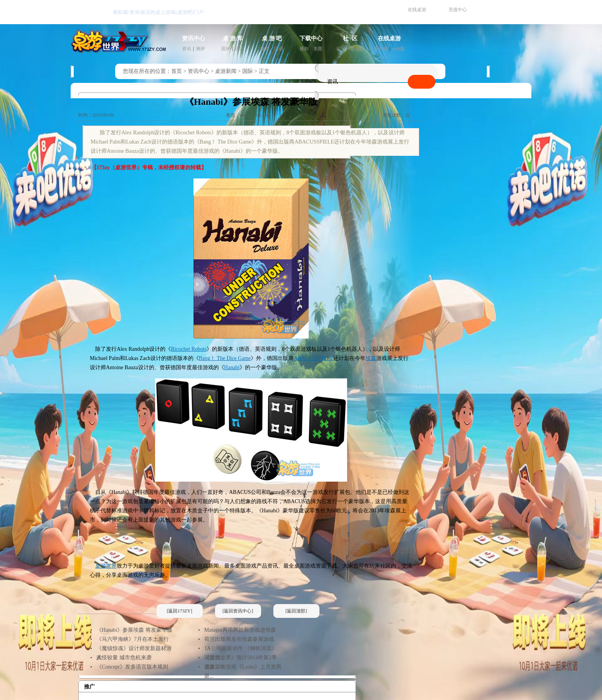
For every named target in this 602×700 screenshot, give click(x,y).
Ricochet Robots (189, 349)
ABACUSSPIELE (313, 358)
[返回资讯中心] (238, 611)
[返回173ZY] (180, 611)
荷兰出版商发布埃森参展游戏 (239, 639)
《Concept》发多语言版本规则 (132, 667)
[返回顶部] (296, 611)
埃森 (371, 358)
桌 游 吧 (272, 38)
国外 (226, 49)
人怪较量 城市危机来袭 (124, 658)
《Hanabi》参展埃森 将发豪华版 (134, 630)
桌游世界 (106, 566)
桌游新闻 (226, 71)
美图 (318, 49)
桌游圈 (357, 49)
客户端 (381, 49)
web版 (399, 49)
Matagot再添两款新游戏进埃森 (240, 630)
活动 (279, 49)
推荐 (265, 49)
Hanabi (232, 367)
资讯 (187, 49)
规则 (304, 49)
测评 (200, 49)
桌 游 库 (233, 38)
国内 (240, 49)
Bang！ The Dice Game (225, 358)
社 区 (350, 38)
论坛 (341, 49)
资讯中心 (193, 38)
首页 (177, 71)
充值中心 (458, 10)
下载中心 (311, 38)
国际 (248, 71)
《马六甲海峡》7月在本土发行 (133, 639)
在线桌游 (417, 10)
